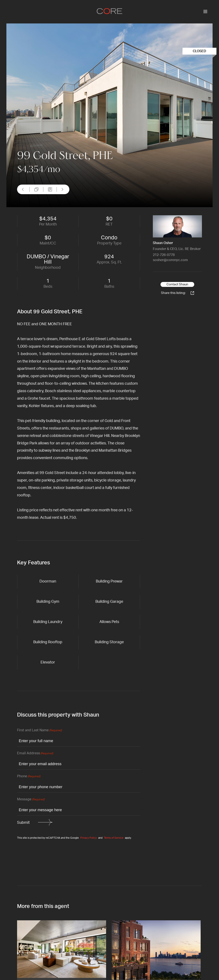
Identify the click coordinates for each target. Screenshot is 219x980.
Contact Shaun (177, 284)
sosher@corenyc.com (170, 260)
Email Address (35, 754)
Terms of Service (114, 838)
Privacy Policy (88, 838)
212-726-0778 (164, 255)
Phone (29, 777)
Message (31, 800)
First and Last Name (39, 731)
